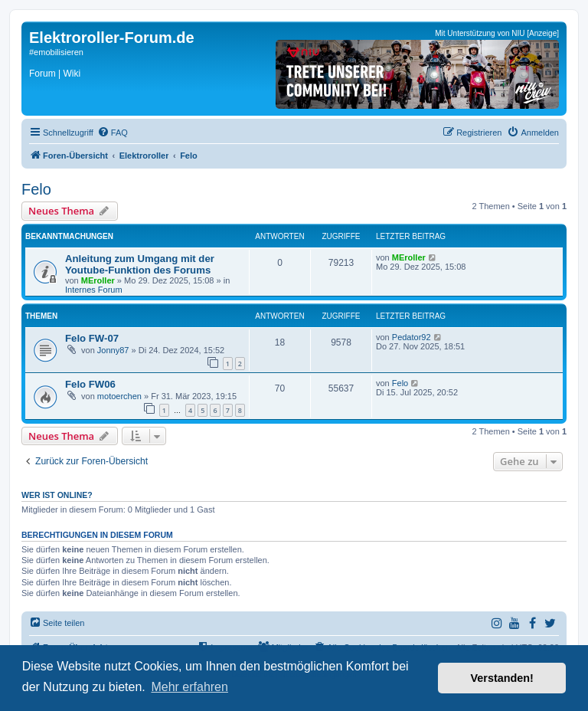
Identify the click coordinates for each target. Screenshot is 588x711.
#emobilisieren (56, 52)
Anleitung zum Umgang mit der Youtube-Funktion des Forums (140, 264)
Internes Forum (94, 290)
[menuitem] (113, 133)
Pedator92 (412, 337)
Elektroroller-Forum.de (112, 38)
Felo (36, 189)
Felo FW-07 (92, 338)
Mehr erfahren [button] (189, 687)
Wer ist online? (57, 495)
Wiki (72, 74)
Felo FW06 (90, 384)
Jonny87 (113, 350)
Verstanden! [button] (502, 678)
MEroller (98, 280)
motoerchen (119, 396)
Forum (42, 74)
